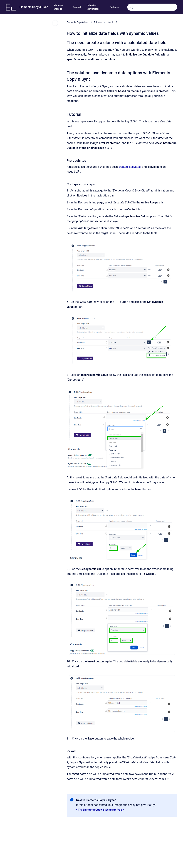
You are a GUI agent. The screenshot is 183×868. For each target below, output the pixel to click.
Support (77, 7)
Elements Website (59, 7)
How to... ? (112, 22)
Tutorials (98, 22)
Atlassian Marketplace (93, 7)
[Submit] (131, 7)
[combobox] (152, 7)
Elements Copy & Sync (34, 7)
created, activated (130, 167)
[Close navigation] (55, 23)
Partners (114, 7)
